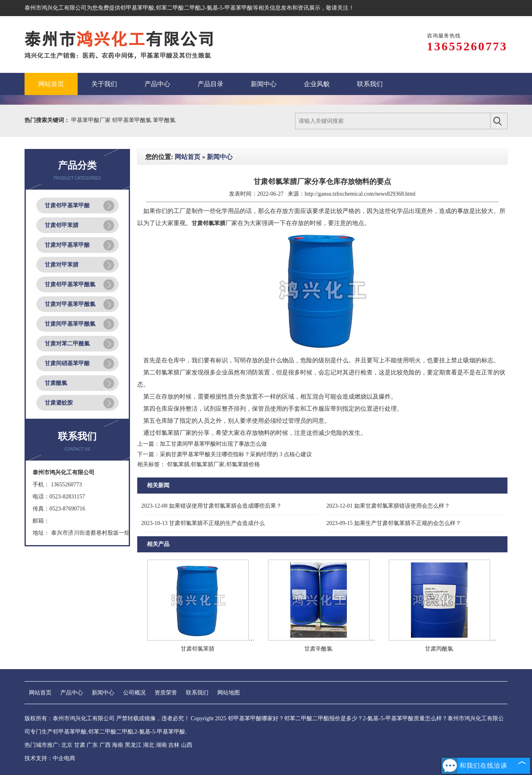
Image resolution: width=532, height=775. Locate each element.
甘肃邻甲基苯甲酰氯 (70, 284)
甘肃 (80, 745)
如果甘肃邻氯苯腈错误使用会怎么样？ (388, 506)
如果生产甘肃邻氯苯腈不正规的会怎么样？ (394, 523)
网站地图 (229, 693)
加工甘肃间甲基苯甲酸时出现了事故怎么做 (213, 444)
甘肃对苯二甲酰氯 (67, 344)
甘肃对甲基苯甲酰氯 (70, 304)
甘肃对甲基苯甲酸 (67, 245)
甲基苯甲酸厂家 (92, 120)
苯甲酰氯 (164, 120)
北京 (67, 745)
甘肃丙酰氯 (439, 649)
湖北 (148, 745)
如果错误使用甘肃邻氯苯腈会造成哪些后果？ (211, 506)
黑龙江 (133, 745)
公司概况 (134, 693)
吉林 (174, 745)
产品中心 (72, 693)
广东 (92, 745)
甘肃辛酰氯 (318, 649)
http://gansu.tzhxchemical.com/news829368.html (360, 194)
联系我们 (197, 693)
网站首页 (188, 157)
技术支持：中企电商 (50, 758)
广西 (105, 745)
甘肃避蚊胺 (59, 403)
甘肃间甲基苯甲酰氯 (70, 324)
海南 (118, 745)
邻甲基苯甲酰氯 (132, 120)
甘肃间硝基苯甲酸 (67, 363)
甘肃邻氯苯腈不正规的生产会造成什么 (203, 523)
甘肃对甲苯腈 (62, 265)
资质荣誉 (166, 693)
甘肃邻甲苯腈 (62, 225)
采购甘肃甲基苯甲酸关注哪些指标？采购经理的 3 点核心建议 (236, 454)
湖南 (161, 745)
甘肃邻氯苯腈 (198, 649)
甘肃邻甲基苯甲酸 (67, 206)
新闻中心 (220, 157)
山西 (187, 745)
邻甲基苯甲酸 (137, 8)
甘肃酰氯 (56, 383)
